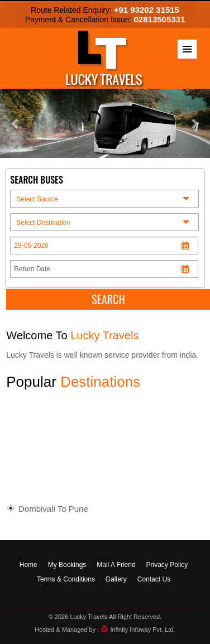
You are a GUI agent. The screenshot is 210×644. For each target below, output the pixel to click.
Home (28, 565)
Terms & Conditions (66, 579)
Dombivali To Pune (53, 510)
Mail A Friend (116, 565)
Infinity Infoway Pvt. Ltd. (138, 629)
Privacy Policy (167, 565)
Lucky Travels (89, 617)
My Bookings (67, 565)
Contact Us (154, 579)
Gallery (116, 579)
